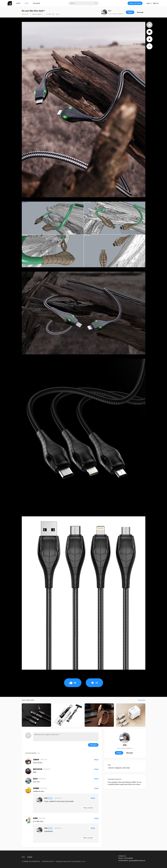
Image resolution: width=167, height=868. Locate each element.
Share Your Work (135, 3)
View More (142, 700)
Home (18, 3)
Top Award (36, 3)
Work (27, 3)
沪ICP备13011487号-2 (48, 861)
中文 (23, 857)
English (30, 857)
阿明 (110, 11)
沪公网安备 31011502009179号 (31, 861)
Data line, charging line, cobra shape (119, 768)
